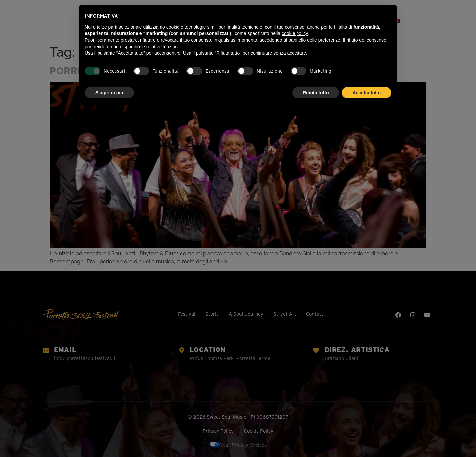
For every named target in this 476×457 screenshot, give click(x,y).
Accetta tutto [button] (367, 93)
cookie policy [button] (295, 33)
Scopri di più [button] (109, 93)
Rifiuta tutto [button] (316, 93)
